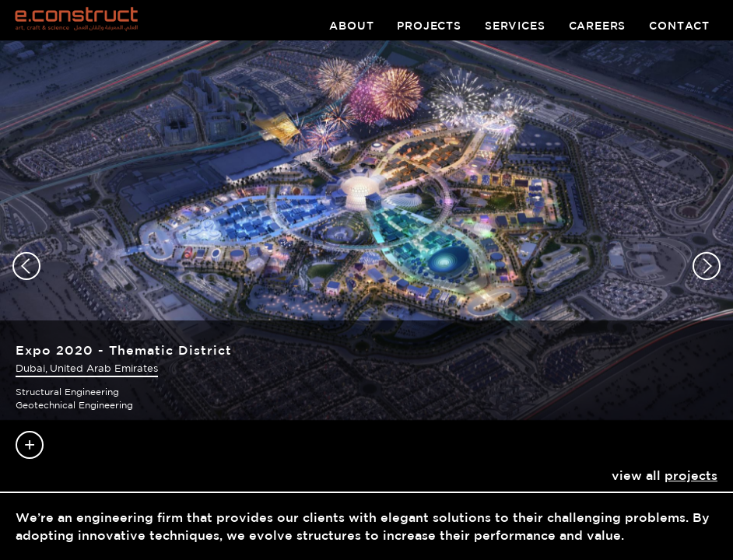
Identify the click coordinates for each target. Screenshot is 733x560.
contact (679, 26)
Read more (30, 445)
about (351, 26)
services (515, 26)
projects (429, 26)
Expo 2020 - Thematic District (124, 350)
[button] (26, 266)
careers (598, 26)
